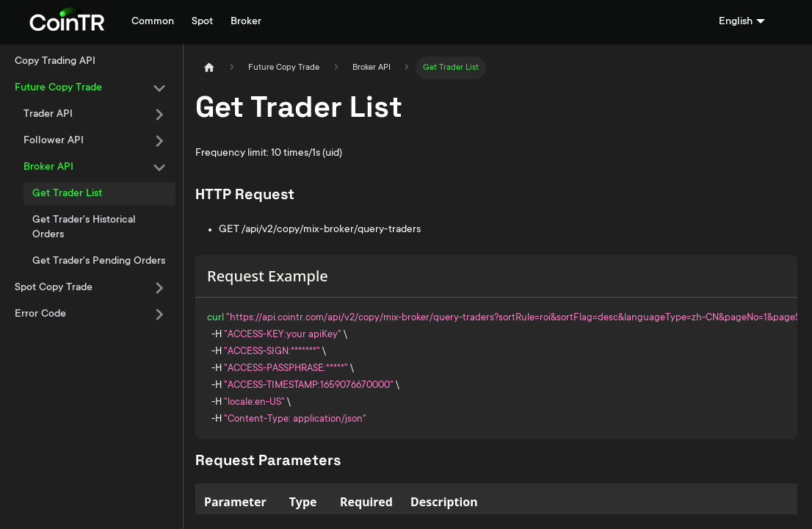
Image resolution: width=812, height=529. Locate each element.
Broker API (48, 168)
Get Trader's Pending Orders (99, 262)
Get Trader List (67, 194)
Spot (202, 22)
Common (153, 22)
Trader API (48, 115)
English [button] (736, 22)
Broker (246, 22)
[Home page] (209, 68)
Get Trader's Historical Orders (84, 228)
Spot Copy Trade (54, 288)
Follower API (54, 141)
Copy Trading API (55, 62)
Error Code (40, 314)
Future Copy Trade (58, 88)
